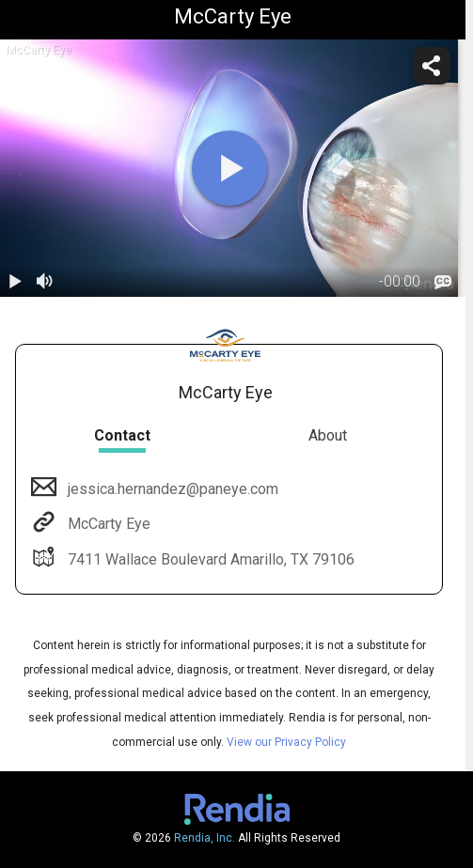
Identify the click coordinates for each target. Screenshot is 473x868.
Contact (122, 435)
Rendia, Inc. (205, 838)
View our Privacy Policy (286, 742)
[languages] (443, 282)
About (328, 435)
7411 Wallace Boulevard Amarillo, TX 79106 (209, 559)
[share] (432, 66)
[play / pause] (15, 282)
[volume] (45, 282)
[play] (229, 168)
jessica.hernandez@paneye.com (171, 489)
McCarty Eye (107, 524)
